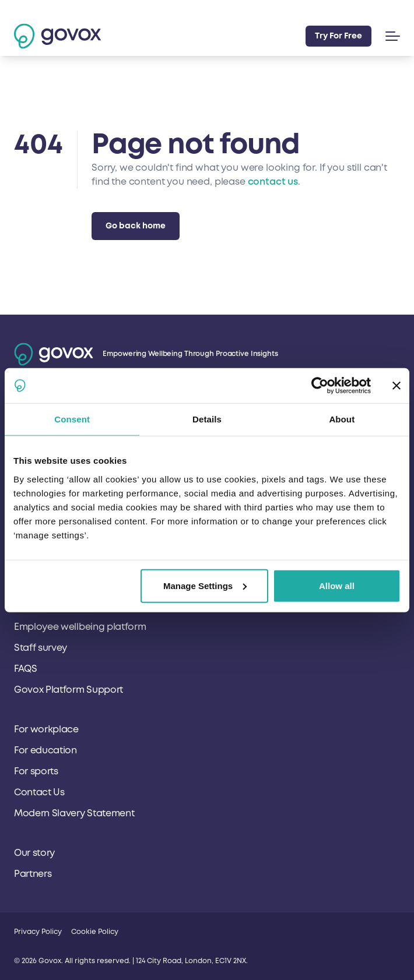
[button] (390, 36)
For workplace (46, 729)
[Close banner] (397, 386)
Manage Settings (205, 585)
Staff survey (41, 648)
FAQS (26, 669)
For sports (36, 771)
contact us (273, 182)
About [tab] (342, 419)
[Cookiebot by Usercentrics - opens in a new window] (320, 386)
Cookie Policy (95, 932)
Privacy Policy (38, 932)
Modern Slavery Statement (74, 813)
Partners (33, 874)
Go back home (136, 226)
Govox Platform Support (69, 690)
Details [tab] (207, 419)
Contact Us (39, 792)
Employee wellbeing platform (80, 627)
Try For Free (338, 36)
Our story (34, 853)
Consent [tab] (72, 419)
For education (45, 750)
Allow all (337, 585)
